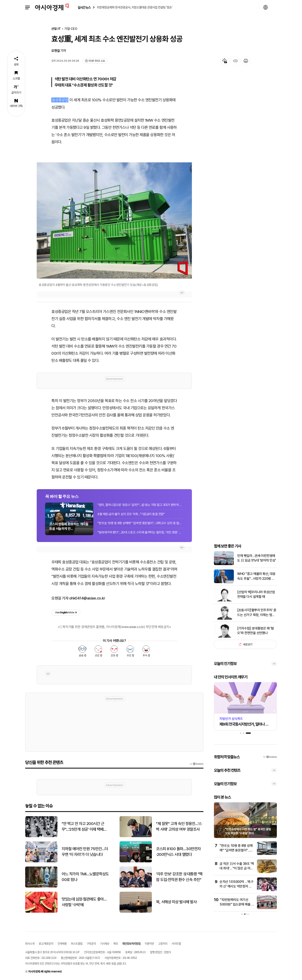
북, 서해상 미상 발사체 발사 (176, 902)
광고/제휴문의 (46, 943)
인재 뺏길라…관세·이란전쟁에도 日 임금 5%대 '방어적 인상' (257, 558)
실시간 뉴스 (84, 7)
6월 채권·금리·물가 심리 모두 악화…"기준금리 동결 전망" (131, 514)
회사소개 (30, 943)
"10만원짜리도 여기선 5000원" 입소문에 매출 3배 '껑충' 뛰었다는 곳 (236, 904)
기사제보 (105, 943)
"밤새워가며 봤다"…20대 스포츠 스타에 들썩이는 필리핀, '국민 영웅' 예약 (141, 532)
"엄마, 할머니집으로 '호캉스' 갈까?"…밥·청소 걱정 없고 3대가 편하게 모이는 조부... (141, 505)
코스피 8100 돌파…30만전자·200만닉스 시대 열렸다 (178, 852)
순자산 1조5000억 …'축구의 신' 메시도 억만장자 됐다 (236, 886)
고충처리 (163, 943)
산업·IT (56, 29)
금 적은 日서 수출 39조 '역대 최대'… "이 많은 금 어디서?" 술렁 (237, 868)
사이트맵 (176, 943)
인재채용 (62, 943)
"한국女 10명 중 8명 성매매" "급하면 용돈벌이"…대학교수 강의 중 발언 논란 (141, 523)
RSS (116, 943)
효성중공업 (60, 100)
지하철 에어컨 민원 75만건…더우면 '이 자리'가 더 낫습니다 (85, 852)
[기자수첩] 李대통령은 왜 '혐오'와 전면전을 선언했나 (256, 631)
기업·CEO (71, 29)
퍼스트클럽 (77, 943)
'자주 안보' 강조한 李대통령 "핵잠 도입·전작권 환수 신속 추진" (179, 877)
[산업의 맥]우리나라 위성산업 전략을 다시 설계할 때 (256, 594)
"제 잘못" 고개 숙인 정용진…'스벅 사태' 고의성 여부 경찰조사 (179, 826)
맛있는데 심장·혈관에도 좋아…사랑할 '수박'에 (84, 902)
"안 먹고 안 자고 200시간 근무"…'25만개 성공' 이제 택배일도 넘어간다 (84, 827)
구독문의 (91, 943)
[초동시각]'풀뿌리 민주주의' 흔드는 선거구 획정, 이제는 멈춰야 (257, 613)
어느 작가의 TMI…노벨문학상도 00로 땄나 (85, 877)
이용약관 (149, 943)
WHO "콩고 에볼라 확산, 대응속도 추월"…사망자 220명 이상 (256, 576)
